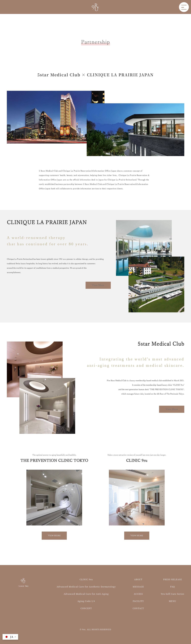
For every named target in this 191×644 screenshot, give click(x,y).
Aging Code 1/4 (86, 601)
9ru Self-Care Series (172, 594)
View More (98, 285)
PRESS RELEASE (172, 579)
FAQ (173, 587)
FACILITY (138, 601)
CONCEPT (86, 608)
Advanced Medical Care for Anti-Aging (86, 594)
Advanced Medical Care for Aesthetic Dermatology (86, 587)
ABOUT (138, 579)
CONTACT (138, 608)
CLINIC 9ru (86, 579)
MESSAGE (138, 587)
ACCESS (138, 594)
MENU (173, 601)
